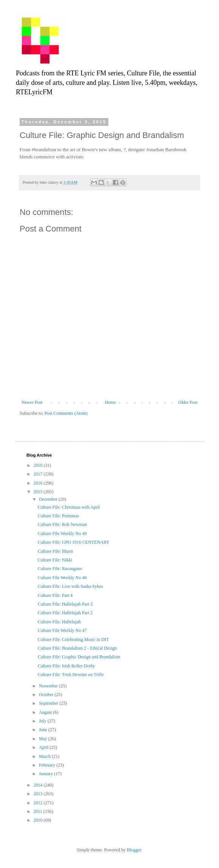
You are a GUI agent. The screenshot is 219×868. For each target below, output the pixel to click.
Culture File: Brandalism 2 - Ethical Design (77, 648)
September (49, 703)
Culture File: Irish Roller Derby (66, 666)
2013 (39, 794)
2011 (39, 811)
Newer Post (32, 402)
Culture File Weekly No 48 (62, 578)
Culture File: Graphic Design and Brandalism (79, 657)
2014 (39, 785)
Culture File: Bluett (55, 551)
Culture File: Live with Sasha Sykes (70, 586)
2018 (39, 465)
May (44, 739)
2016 (39, 483)
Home (110, 402)
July (43, 721)
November (49, 686)
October (47, 695)
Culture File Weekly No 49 (62, 534)
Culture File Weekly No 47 (62, 630)
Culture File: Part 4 (55, 595)
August (46, 712)
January (46, 774)
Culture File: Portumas (58, 516)
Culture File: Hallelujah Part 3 (65, 604)
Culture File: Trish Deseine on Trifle (71, 675)
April (44, 747)
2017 (39, 474)
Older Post (188, 402)
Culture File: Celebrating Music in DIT (73, 639)
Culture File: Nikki (55, 560)
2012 (39, 803)
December (49, 499)
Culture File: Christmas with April (69, 507)
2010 (39, 820)
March (45, 756)
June (44, 730)
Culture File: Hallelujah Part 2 (65, 613)
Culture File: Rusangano (60, 569)
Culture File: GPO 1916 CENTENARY (74, 542)
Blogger (134, 850)
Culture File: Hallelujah (59, 622)
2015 (39, 492)
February (48, 765)
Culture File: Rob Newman (62, 524)
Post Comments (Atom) (66, 413)
